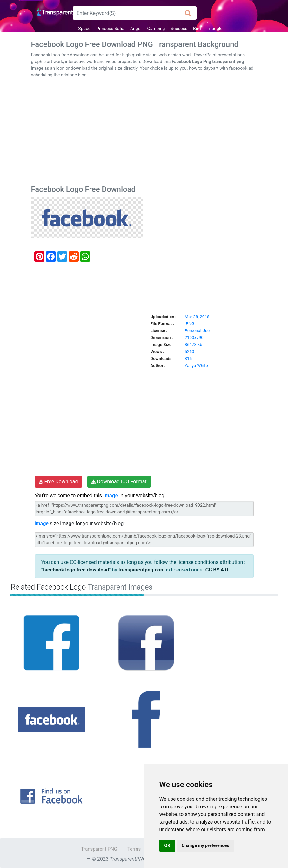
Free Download (58, 482)
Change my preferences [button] (205, 845)
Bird (197, 29)
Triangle (215, 29)
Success (179, 29)
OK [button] (167, 845)
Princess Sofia (110, 29)
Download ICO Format (119, 482)
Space (84, 29)
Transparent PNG (99, 849)
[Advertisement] (144, 133)
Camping (156, 29)
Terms (134, 849)
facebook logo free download (76, 570)
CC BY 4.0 (217, 570)
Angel (136, 29)
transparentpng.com (142, 570)
